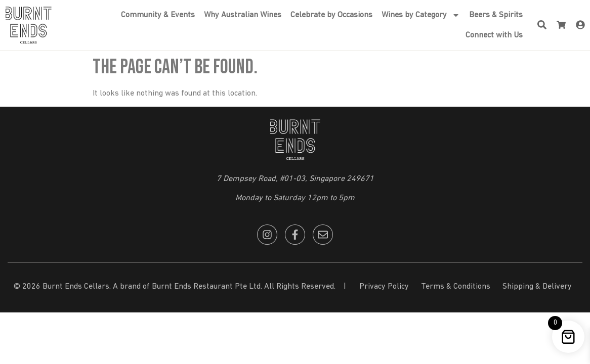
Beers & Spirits (496, 15)
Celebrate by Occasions (331, 15)
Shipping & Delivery (537, 287)
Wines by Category (421, 15)
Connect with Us (494, 35)
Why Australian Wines (243, 15)
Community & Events (158, 15)
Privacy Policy (384, 287)
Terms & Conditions (456, 287)
